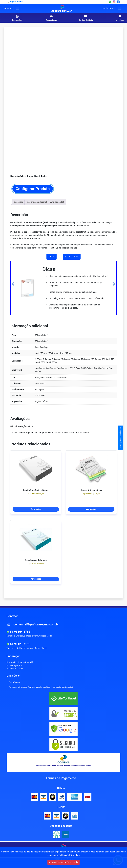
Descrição (19, 202)
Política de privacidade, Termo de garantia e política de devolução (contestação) (41, 687)
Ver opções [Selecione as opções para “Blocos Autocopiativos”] (91, 509)
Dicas (52, 257)
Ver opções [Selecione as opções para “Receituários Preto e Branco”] (36, 509)
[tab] (19, 202)
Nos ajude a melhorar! (120, 438)
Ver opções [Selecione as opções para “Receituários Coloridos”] (36, 579)
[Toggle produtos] (17, 8)
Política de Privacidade (69, 855)
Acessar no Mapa (15, 669)
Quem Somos (14, 682)
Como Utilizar (72, 257)
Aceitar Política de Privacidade (63, 862)
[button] (13, 284)
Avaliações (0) (57, 202)
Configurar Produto (33, 189)
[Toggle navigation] (119, 8)
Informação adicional (37, 202)
